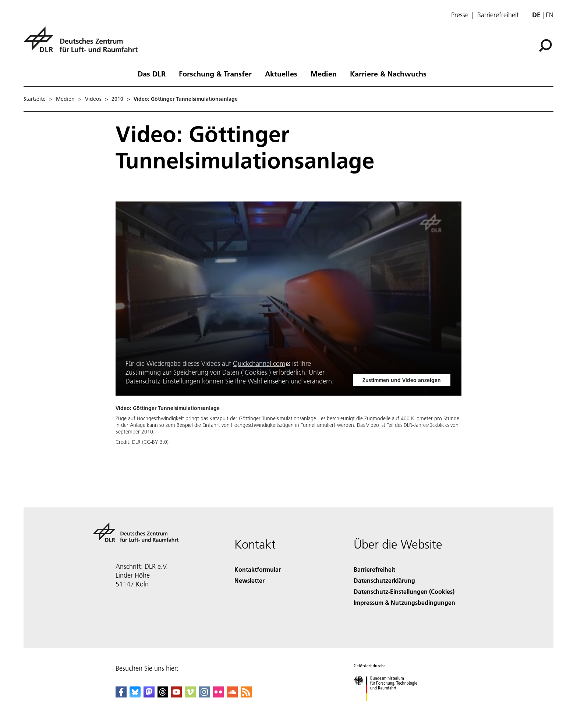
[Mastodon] (149, 695)
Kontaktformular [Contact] (258, 569)
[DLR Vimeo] (190, 695)
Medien (324, 74)
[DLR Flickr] (218, 695)
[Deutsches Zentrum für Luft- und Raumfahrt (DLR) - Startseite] (84, 44)
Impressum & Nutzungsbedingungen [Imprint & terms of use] (404, 602)
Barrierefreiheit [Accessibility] (374, 569)
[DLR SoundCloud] (232, 695)
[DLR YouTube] (176, 695)
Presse (460, 15)
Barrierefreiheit (498, 15)
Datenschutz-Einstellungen (163, 381)
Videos (93, 99)
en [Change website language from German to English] (550, 15)
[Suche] (545, 46)
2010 (117, 99)
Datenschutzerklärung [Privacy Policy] (384, 580)
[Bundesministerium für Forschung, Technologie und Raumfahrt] (390, 707)
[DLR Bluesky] (135, 695)
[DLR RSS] (246, 695)
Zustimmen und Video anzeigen (402, 380)
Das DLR (152, 74)
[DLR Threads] (163, 695)
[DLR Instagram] (204, 695)
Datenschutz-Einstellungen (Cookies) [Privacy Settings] (404, 591)
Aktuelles (281, 74)
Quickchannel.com (259, 363)
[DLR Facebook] (121, 695)
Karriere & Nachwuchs (388, 74)
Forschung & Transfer (215, 74)
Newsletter (249, 580)
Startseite (35, 99)
